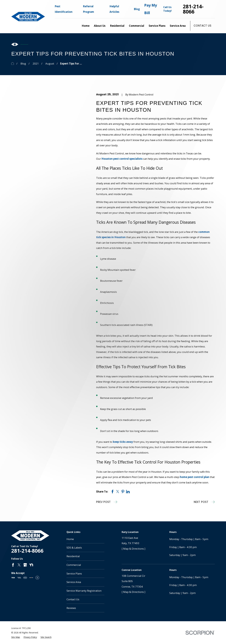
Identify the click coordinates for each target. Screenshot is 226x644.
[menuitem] (16, 637)
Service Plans (74, 573)
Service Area (74, 582)
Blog (137, 9)
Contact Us (202, 26)
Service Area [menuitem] (178, 26)
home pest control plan (195, 477)
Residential (73, 556)
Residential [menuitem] (117, 26)
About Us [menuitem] (100, 26)
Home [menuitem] (86, 26)
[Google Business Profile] (25, 565)
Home (70, 539)
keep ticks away (123, 442)
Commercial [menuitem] (137, 26)
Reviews (71, 608)
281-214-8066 (193, 9)
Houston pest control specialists (122, 159)
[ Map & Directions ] (133, 549)
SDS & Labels (74, 548)
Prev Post (107, 502)
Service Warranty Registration (84, 591)
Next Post (204, 502)
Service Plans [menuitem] (157, 26)
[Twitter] (19, 565)
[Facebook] (13, 565)
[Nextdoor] (31, 565)
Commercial (74, 565)
